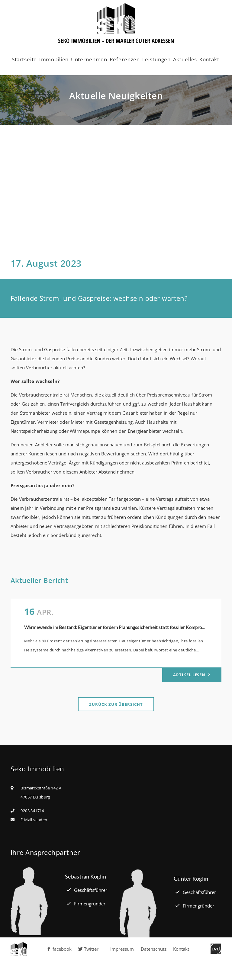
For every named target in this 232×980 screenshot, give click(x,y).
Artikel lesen (190, 675)
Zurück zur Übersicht (116, 704)
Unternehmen (89, 59)
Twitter (88, 949)
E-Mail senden (34, 820)
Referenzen (125, 59)
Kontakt (209, 59)
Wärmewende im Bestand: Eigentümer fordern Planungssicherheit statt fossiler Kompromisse (119, 627)
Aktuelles (185, 59)
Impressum (122, 949)
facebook (59, 949)
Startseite (24, 59)
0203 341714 (32, 811)
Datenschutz (154, 949)
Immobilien (54, 59)
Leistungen (157, 59)
